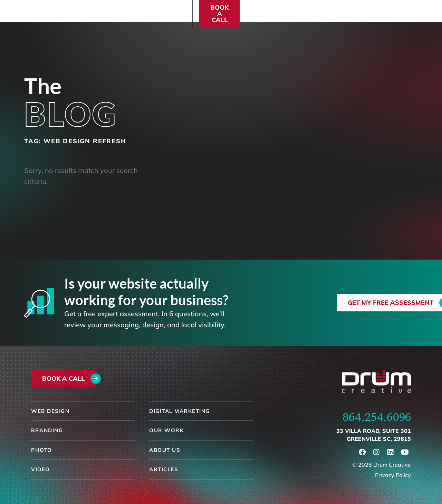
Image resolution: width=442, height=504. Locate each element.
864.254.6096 (377, 417)
